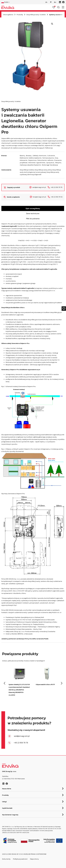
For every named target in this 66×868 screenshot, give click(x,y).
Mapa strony (34, 859)
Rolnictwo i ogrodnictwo (37, 163)
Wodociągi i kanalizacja (50, 165)
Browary (29, 156)
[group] (19, 684)
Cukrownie (51, 156)
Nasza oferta (7, 789)
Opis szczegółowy (33, 208)
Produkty (20, 15)
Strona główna (8, 15)
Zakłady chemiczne (39, 156)
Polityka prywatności (20, 859)
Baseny (22, 156)
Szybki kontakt (7, 808)
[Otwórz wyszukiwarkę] (58, 7)
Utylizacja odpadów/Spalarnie (30, 165)
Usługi (4, 802)
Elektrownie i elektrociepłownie (31, 158)
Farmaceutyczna (48, 158)
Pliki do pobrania (33, 219)
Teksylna (58, 163)
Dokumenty (6, 859)
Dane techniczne (33, 213)
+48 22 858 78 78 (21, 743)
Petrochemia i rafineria (45, 160)
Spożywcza (50, 163)
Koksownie (24, 160)
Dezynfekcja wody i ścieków (36, 15)
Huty (56, 158)
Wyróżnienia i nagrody (10, 815)
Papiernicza (32, 160)
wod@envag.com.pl (22, 736)
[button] (52, 24)
